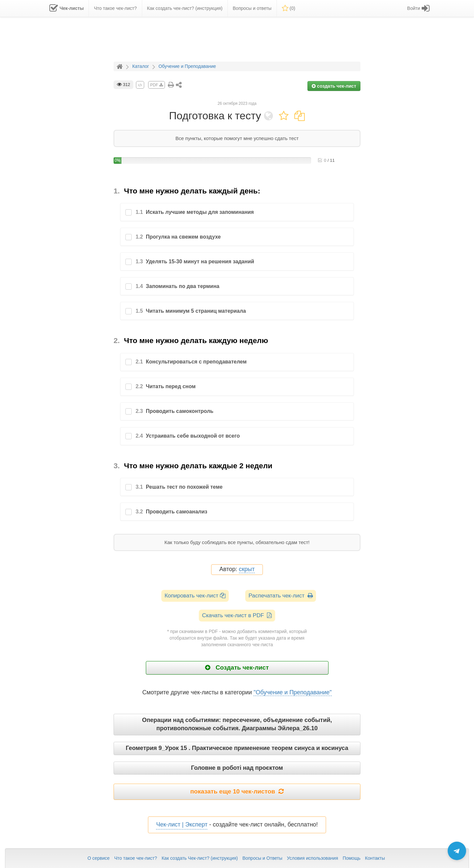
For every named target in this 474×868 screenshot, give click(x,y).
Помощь (352, 858)
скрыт (247, 569)
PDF (156, 85)
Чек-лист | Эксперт (182, 825)
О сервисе (99, 858)
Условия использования (313, 858)
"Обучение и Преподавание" (292, 692)
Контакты (375, 858)
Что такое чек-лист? (136, 858)
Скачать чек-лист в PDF (237, 615)
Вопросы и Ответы (262, 858)
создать (334, 86)
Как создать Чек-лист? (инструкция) (200, 858)
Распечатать (281, 596)
